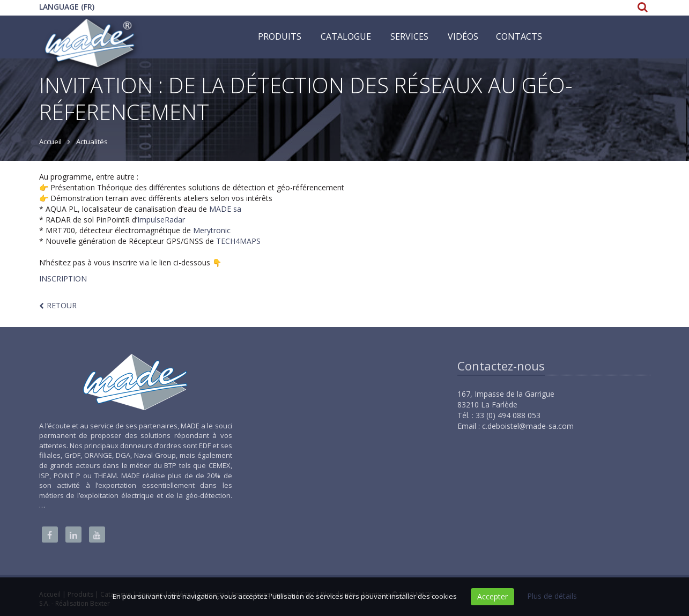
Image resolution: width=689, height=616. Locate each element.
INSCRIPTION (63, 279)
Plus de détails (552, 596)
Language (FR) (67, 7)
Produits (280, 36)
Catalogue (346, 36)
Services (409, 36)
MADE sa (225, 209)
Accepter (492, 596)
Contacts (519, 36)
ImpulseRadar (161, 220)
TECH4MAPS (238, 241)
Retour (62, 305)
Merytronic (212, 230)
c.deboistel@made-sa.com (528, 426)
